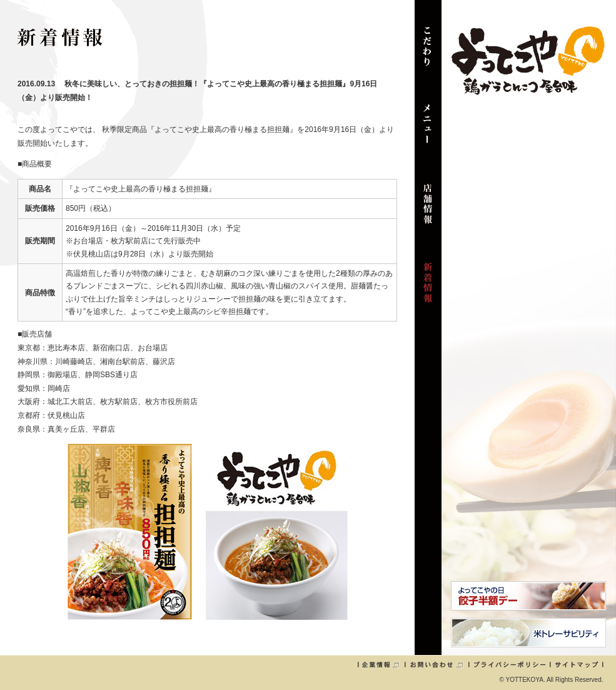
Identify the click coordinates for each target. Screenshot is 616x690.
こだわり (428, 53)
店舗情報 (428, 210)
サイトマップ (577, 664)
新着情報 (428, 289)
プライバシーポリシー (510, 664)
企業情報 (381, 664)
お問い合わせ (437, 664)
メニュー (428, 131)
